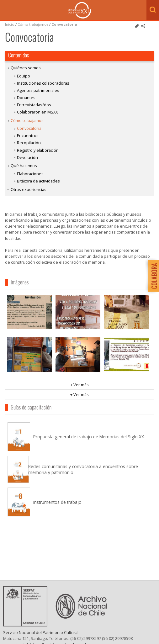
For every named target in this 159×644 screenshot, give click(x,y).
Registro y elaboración (38, 150)
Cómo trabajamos (33, 24)
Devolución (27, 157)
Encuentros (28, 135)
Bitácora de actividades (38, 181)
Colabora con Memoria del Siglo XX (152, 276)
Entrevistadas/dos (34, 105)
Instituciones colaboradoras (43, 83)
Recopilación (29, 143)
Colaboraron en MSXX (37, 112)
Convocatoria (64, 24)
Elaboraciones (30, 174)
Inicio (10, 24)
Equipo (24, 76)
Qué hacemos (24, 166)
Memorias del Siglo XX (79, 10)
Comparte (143, 26)
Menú (6, 11)
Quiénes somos (26, 68)
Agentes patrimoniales (38, 90)
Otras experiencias (29, 189)
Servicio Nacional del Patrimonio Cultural (41, 637)
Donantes (26, 98)
